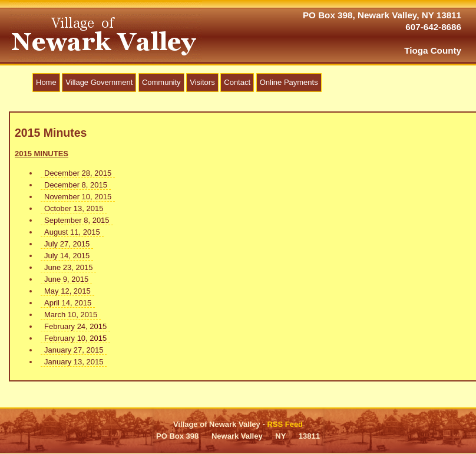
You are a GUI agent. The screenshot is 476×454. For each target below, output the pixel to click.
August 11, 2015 (72, 232)
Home (46, 82)
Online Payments (289, 82)
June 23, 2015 (68, 267)
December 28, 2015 (78, 173)
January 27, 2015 (74, 350)
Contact (237, 82)
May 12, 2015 (67, 291)
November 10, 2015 (78, 197)
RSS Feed (285, 424)
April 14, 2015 (68, 303)
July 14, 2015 (67, 256)
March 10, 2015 (71, 315)
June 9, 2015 (66, 279)
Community (161, 82)
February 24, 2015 (75, 326)
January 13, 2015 (74, 362)
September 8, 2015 (77, 220)
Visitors (202, 82)
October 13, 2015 (74, 208)
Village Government (99, 82)
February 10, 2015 (75, 338)
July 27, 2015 (67, 244)
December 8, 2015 (76, 185)
